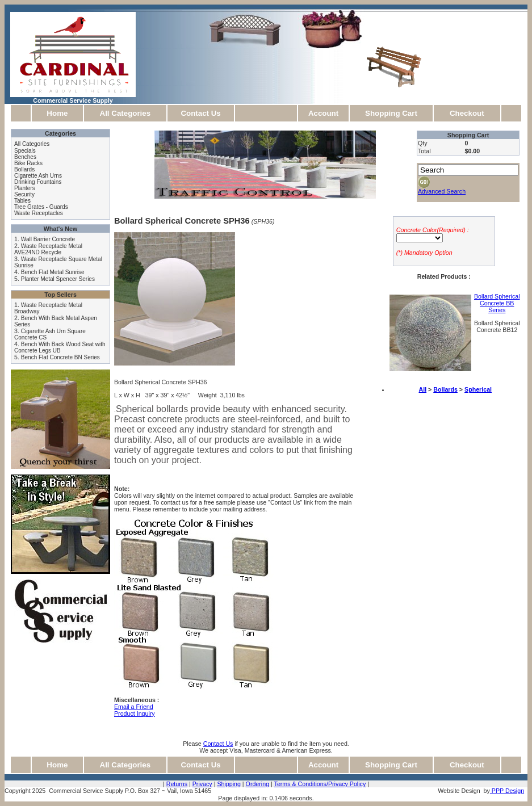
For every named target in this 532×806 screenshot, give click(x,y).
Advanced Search (442, 191)
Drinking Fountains (38, 182)
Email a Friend (134, 707)
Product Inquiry (135, 713)
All (422, 389)
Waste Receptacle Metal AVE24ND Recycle (48, 249)
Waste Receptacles (39, 213)
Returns (177, 784)
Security (24, 194)
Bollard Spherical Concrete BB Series (497, 303)
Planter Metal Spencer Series (58, 279)
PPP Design (507, 791)
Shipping (229, 784)
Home (57, 113)
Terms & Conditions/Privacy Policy (320, 784)
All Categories (125, 113)
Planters (25, 188)
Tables (22, 201)
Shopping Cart (391, 113)
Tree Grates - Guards (41, 207)
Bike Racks (28, 163)
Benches (25, 157)
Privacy (202, 784)
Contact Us (200, 113)
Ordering (257, 784)
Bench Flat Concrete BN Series (60, 357)
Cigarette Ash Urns (38, 176)
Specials (25, 151)
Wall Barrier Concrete (48, 239)
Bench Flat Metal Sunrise (53, 272)
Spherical (478, 389)
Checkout (467, 113)
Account (323, 113)
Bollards (24, 169)
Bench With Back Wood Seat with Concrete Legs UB (60, 347)
